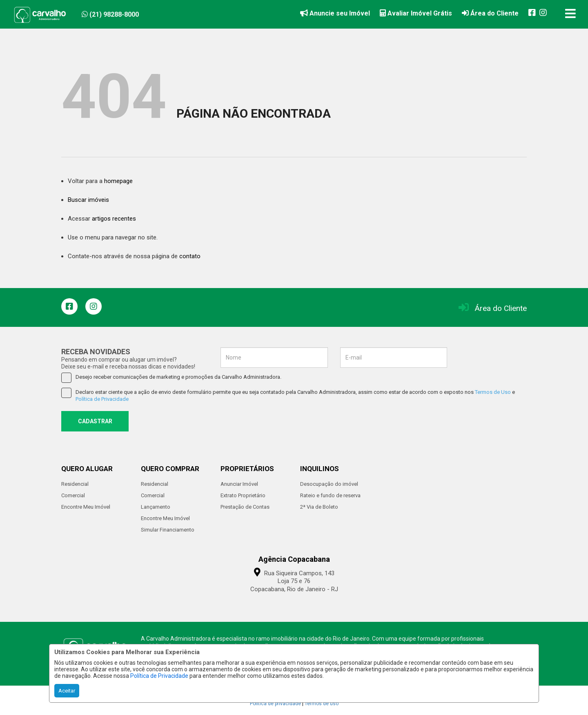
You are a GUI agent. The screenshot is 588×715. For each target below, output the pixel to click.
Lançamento (156, 507)
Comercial (73, 495)
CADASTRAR (95, 421)
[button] (132, 13)
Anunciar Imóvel (239, 484)
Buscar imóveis (88, 200)
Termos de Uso (493, 392)
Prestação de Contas (245, 507)
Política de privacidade (275, 704)
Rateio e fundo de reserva (330, 495)
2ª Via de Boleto (319, 507)
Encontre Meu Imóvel (86, 507)
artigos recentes (114, 219)
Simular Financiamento (168, 530)
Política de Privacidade (159, 676)
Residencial (75, 484)
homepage (118, 181)
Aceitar (67, 691)
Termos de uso (322, 704)
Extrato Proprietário (243, 495)
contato (190, 256)
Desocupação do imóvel (329, 484)
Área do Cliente (501, 308)
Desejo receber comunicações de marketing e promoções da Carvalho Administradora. (171, 377)
